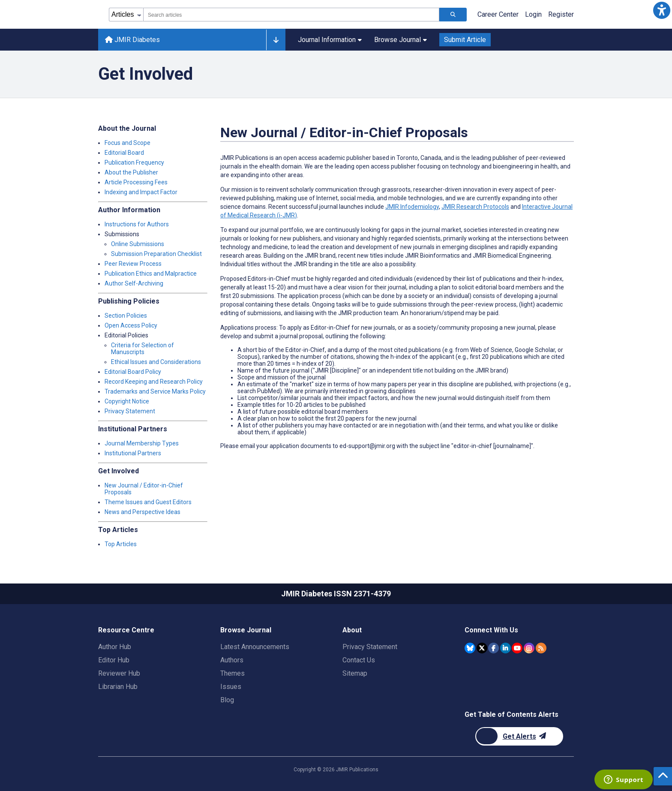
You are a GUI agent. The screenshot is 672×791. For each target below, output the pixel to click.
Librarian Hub (118, 687)
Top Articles (121, 544)
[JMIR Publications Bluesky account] (470, 648)
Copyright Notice (127, 401)
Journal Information (330, 40)
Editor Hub (114, 660)
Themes (232, 673)
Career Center (498, 14)
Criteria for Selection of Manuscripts (142, 349)
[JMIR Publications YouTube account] (517, 648)
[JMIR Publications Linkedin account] (505, 648)
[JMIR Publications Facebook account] (493, 648)
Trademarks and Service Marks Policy (155, 391)
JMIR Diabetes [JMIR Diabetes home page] (132, 40)
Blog (227, 700)
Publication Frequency (134, 162)
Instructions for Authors (137, 224)
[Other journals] (276, 40)
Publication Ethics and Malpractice (151, 274)
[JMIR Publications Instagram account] (529, 648)
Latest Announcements (255, 647)
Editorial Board (124, 153)
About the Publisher (131, 172)
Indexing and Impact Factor (141, 192)
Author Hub (115, 647)
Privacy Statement (130, 411)
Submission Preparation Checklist (156, 254)
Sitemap (355, 673)
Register (561, 14)
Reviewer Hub (119, 673)
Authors (232, 660)
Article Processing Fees (136, 182)
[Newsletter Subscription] (519, 736)
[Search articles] (453, 15)
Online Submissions (138, 244)
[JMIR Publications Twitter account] (482, 648)
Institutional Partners (133, 453)
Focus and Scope (127, 143)
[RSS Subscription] (541, 648)
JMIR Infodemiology (412, 207)
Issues (231, 687)
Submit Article (465, 40)
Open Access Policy (131, 325)
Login (533, 14)
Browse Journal (400, 40)
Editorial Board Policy (133, 372)
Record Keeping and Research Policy (154, 382)
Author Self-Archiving (134, 283)
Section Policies (126, 316)
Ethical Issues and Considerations (156, 362)
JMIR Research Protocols (475, 207)
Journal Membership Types (142, 443)
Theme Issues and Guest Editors (148, 502)
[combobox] (291, 15)
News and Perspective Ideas (142, 512)
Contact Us (359, 660)
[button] (662, 10)
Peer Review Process (133, 264)
